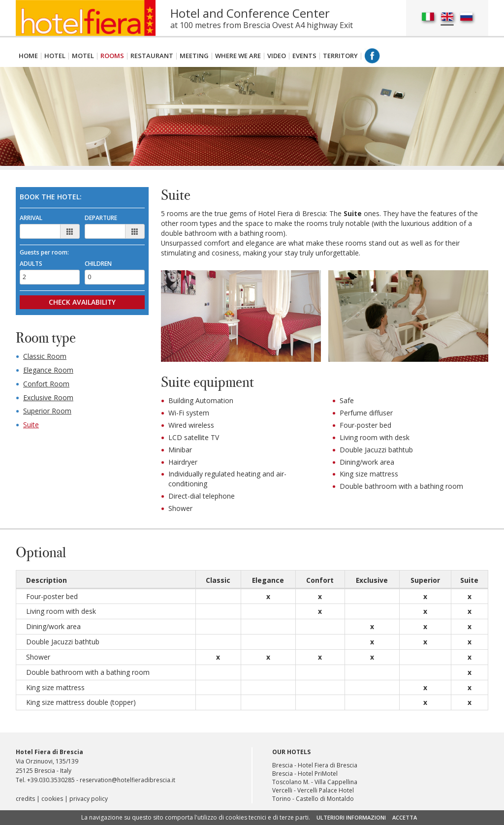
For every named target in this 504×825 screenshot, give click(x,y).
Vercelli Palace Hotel (326, 792)
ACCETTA (405, 817)
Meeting (194, 56)
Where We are (238, 56)
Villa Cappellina (336, 784)
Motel (83, 56)
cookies (52, 801)
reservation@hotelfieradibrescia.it (127, 782)
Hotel (55, 56)
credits (25, 801)
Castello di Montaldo (325, 801)
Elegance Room (48, 370)
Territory (340, 56)
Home (28, 56)
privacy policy (89, 801)
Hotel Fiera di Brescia (328, 767)
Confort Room (46, 384)
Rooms (112, 56)
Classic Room (45, 357)
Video (277, 56)
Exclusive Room (48, 398)
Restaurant (152, 56)
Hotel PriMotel (318, 776)
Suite (31, 426)
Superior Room (47, 412)
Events (304, 56)
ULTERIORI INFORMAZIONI (351, 817)
